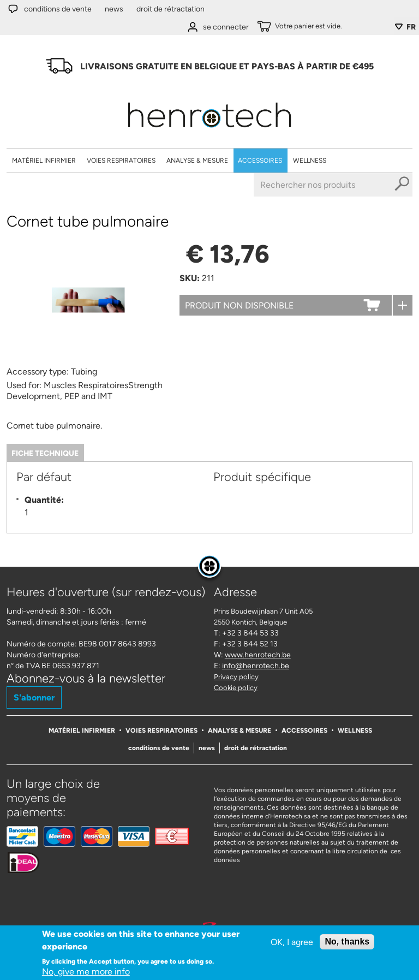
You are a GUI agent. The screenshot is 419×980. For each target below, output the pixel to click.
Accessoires (260, 161)
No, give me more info (86, 973)
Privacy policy (236, 677)
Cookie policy (236, 688)
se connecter (226, 27)
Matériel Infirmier (44, 161)
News (114, 9)
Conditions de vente (58, 9)
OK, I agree (292, 943)
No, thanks (347, 943)
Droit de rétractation (170, 9)
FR (411, 27)
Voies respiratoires (121, 161)
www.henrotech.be (258, 655)
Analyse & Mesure (197, 161)
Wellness (310, 161)
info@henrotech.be (256, 666)
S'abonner (34, 697)
